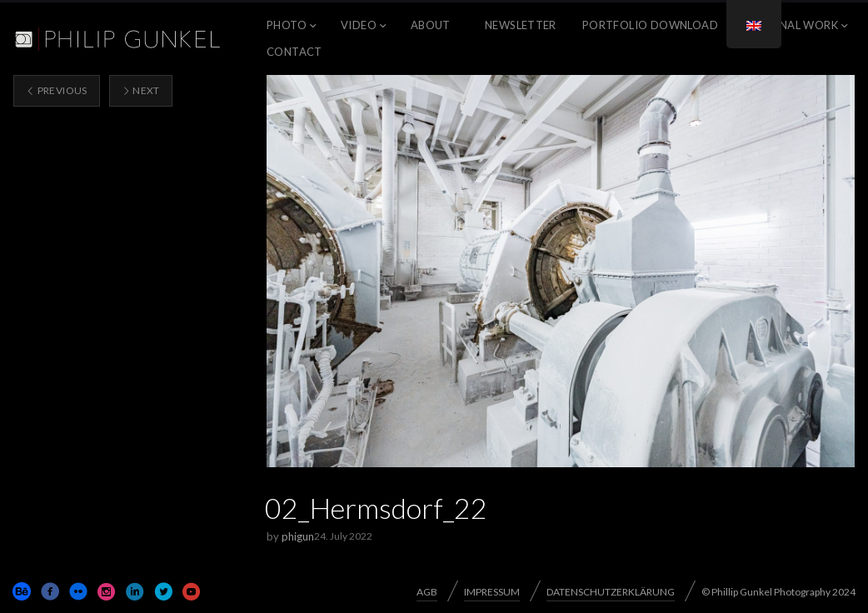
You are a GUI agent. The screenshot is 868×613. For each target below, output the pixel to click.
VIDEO (359, 25)
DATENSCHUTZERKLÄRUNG (611, 592)
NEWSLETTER (521, 25)
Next (141, 90)
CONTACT (294, 52)
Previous (57, 90)
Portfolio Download (650, 25)
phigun (298, 536)
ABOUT (431, 25)
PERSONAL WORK (791, 25)
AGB (427, 592)
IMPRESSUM (492, 592)
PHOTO (287, 25)
